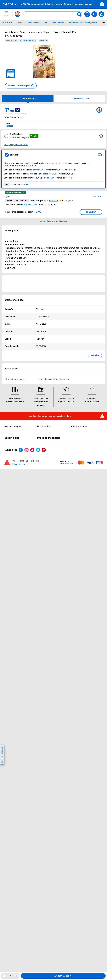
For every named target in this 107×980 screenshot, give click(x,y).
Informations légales (49, 438)
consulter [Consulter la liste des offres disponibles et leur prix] (91, 212)
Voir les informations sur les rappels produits (50, 416)
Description (11, 231)
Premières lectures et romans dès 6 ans (21, 41)
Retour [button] (8, 23)
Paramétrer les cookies (2, 755)
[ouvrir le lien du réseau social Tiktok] (32, 450)
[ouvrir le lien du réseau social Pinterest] (44, 450)
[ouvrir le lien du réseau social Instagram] (26, 450)
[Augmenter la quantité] (17, 976)
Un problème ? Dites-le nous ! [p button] (53, 221)
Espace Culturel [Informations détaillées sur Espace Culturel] (33, 23)
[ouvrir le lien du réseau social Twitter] (38, 450)
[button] (21, 86)
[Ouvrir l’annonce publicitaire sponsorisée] (53, 284)
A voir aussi (12, 369)
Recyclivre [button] (54, 201)
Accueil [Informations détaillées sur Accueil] (19, 23)
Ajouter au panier (63, 976)
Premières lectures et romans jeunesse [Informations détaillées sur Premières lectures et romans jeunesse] (83, 23)
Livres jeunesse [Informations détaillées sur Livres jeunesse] (58, 23)
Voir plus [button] (95, 355)
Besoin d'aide (12, 438)
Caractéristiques (14, 300)
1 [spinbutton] (10, 976)
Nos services (44, 427)
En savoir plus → (20, 464)
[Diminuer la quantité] (4, 976)
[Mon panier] (101, 14)
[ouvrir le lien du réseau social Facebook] (21, 450)
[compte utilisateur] (94, 14)
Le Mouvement (78, 427)
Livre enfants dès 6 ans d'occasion (53, 379)
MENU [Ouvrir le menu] (6, 14)
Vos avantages (13, 427)
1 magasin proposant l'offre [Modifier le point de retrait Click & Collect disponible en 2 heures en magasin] (16, 145)
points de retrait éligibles (51, 163)
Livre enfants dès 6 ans (16, 379)
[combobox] (53, 14)
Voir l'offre (97, 196)
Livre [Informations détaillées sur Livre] (45, 23)
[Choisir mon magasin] (87, 14)
